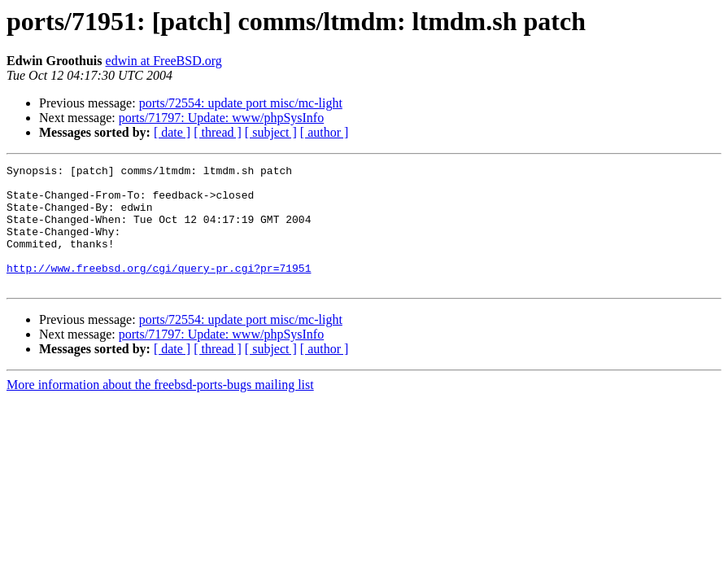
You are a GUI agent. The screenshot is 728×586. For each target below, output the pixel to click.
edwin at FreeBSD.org (164, 61)
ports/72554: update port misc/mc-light (241, 103)
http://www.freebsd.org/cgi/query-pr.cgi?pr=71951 (159, 290)
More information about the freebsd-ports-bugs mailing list (160, 409)
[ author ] (325, 132)
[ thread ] (218, 132)
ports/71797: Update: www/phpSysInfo (221, 118)
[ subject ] (271, 132)
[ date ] (172, 132)
